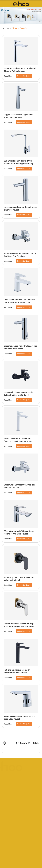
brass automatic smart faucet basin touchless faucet (20, 209)
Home (8, 28)
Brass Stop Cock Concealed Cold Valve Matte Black (19, 579)
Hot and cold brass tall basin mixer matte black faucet (17, 671)
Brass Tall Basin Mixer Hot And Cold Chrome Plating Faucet (20, 70)
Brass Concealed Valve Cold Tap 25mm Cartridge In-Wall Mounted (19, 625)
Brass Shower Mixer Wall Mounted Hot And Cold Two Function (21, 255)
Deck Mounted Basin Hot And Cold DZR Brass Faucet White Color (19, 301)
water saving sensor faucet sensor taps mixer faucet (19, 718)
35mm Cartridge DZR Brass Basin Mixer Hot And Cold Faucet (19, 533)
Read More (8, 76)
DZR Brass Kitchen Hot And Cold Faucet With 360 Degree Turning (18, 162)
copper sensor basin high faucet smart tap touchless (19, 116)
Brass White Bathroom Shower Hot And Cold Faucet (19, 486)
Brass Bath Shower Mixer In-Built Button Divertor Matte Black (18, 394)
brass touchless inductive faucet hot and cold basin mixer (20, 347)
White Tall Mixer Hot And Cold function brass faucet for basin (18, 440)
